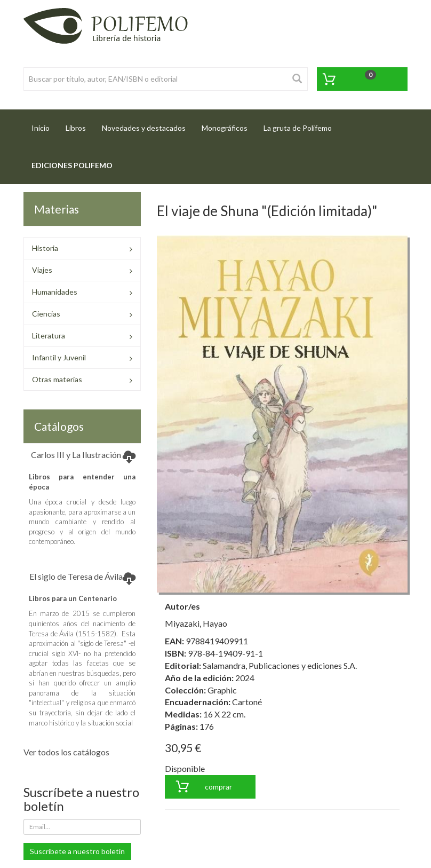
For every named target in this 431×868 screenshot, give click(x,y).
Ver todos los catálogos (66, 752)
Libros (76, 128)
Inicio (45, 125)
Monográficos (225, 128)
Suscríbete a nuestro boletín (77, 851)
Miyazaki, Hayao (196, 623)
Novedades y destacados (144, 128)
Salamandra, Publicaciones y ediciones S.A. (280, 665)
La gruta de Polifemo (298, 128)
